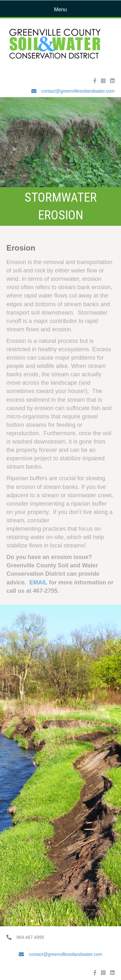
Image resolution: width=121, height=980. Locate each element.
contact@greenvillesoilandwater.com (78, 91)
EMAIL (38, 582)
